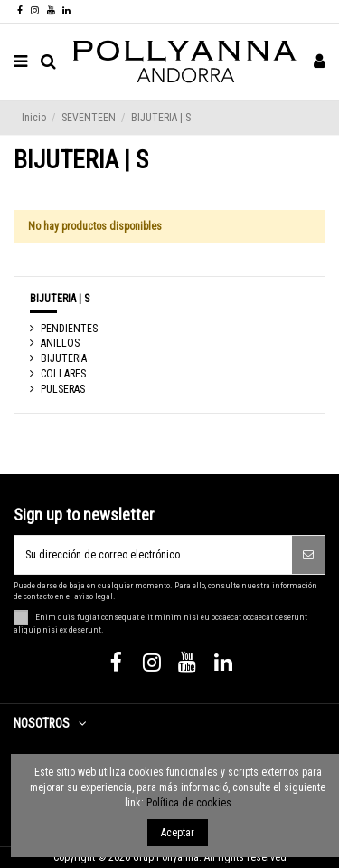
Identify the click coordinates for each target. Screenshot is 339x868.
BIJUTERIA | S (60, 299)
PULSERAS (63, 389)
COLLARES (63, 374)
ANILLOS (60, 343)
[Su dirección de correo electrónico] (153, 555)
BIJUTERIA (64, 358)
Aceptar (178, 833)
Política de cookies (189, 803)
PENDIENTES (69, 329)
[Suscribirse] (308, 555)
